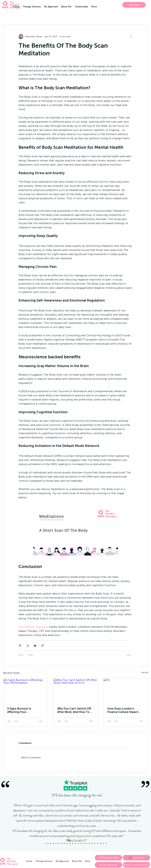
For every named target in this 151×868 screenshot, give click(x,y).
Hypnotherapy (51, 15)
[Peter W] (81, 843)
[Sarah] (73, 843)
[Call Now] (134, 5)
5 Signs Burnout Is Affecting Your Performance (19, 710)
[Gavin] (75, 843)
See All (145, 673)
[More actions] (131, 36)
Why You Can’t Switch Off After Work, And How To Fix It (75, 710)
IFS (69, 15)
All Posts (9, 15)
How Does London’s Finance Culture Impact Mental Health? (123, 710)
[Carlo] (92, 843)
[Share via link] (43, 645)
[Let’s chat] (137, 858)
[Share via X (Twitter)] (28, 645)
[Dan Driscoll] (78, 843)
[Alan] (103, 843)
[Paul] (89, 843)
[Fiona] (84, 843)
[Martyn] (70, 843)
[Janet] (67, 843)
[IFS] (125, 691)
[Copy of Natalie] (59, 843)
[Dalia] (62, 843)
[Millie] (95, 843)
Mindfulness (28, 15)
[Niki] (45, 843)
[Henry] (100, 843)
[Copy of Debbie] (48, 843)
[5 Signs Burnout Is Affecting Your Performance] (26, 691)
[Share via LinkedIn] (35, 645)
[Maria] (53, 843)
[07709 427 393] (108, 858)
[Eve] (98, 843)
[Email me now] (108, 865)
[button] (32, 7)
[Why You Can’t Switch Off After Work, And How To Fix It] (76, 691)
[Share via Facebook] (20, 645)
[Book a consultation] (137, 865)
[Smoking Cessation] (106, 843)
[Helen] (87, 843)
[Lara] (56, 843)
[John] (64, 843)
